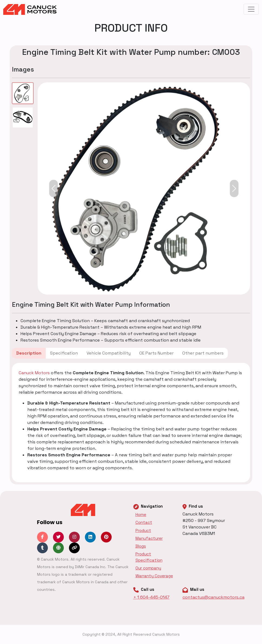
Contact (144, 522)
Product (143, 530)
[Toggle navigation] (251, 9)
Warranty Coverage (154, 576)
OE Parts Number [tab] (156, 353)
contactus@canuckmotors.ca (213, 597)
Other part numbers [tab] (203, 353)
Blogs (141, 546)
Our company (148, 568)
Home (141, 515)
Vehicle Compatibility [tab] (109, 353)
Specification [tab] (64, 353)
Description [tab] (29, 353)
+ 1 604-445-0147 (151, 597)
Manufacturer (149, 538)
